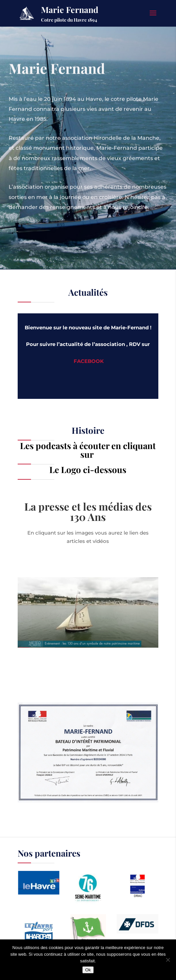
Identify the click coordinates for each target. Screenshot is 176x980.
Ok (88, 970)
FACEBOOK (89, 361)
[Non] (168, 960)
